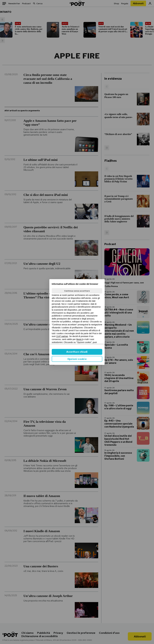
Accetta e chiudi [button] (77, 352)
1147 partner (62, 336)
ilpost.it (80, 339)
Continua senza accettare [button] (77, 291)
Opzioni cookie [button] (77, 359)
